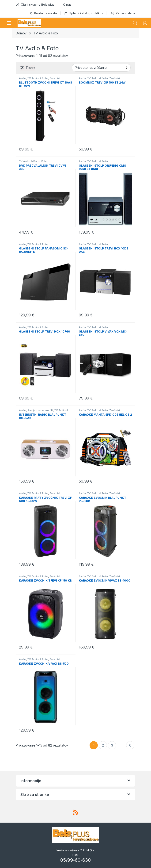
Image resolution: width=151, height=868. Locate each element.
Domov (21, 33)
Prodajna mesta (43, 13)
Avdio (23, 78)
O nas (67, 4)
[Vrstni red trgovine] (101, 68)
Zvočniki (55, 78)
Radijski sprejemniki (40, 410)
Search (135, 23)
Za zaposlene (123, 13)
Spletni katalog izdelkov (84, 13)
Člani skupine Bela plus (35, 5)
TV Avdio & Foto (38, 78)
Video (45, 161)
